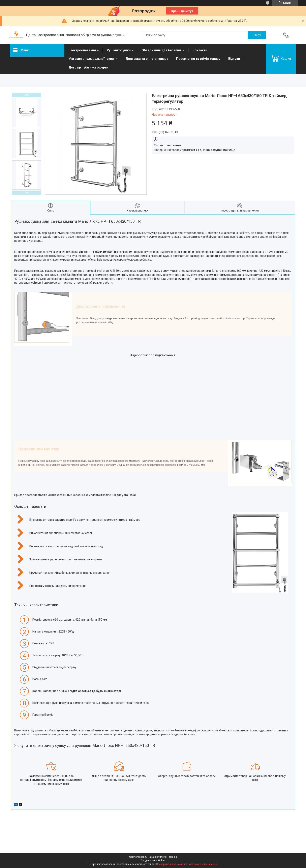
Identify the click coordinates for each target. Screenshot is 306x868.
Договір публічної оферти (88, 67)
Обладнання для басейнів (162, 50)
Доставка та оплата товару (147, 59)
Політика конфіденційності (203, 864)
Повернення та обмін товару (198, 59)
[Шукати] (257, 35)
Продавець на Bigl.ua (153, 861)
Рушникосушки (119, 50)
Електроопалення (82, 50)
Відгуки (234, 59)
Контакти (200, 50)
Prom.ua (172, 857)
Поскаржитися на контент (171, 864)
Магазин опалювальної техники (93, 59)
